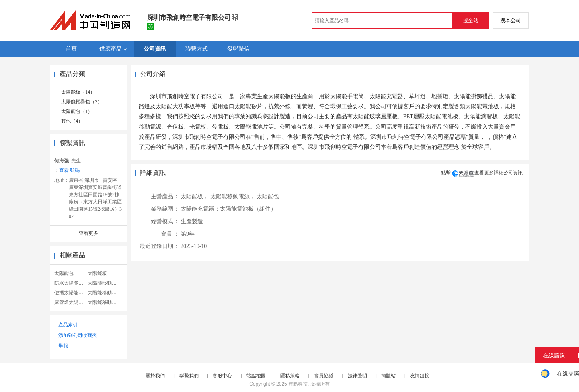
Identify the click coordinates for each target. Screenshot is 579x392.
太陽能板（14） (78, 92)
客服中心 (222, 376)
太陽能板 (97, 273)
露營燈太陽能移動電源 (78, 302)
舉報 (63, 346)
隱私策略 (290, 376)
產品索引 (68, 325)
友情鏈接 (420, 376)
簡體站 (388, 376)
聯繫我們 (189, 376)
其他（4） (72, 121)
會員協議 (324, 376)
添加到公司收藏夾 (78, 335)
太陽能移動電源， (233, 196)
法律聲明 (357, 376)
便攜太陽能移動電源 (76, 293)
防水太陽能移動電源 (76, 283)
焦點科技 (298, 384)
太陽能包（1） (77, 111)
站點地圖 (256, 376)
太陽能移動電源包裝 (109, 293)
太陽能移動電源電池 (109, 302)
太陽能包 (64, 273)
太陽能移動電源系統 (109, 283)
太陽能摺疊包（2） (82, 102)
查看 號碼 (69, 170)
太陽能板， (195, 196)
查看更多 (88, 233)
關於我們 (155, 376)
